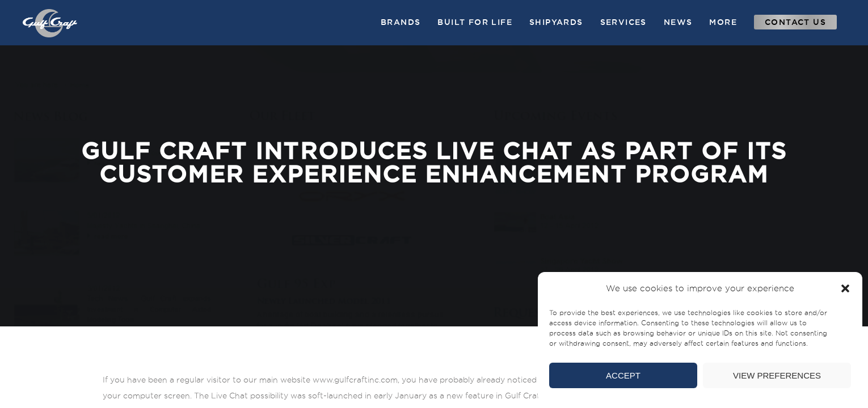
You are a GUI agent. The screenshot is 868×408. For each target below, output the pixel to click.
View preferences (777, 375)
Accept (623, 375)
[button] (845, 288)
